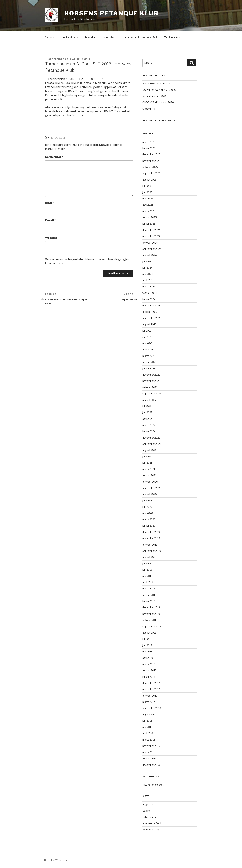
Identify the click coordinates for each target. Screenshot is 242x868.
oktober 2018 (150, 620)
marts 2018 (149, 664)
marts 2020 (149, 519)
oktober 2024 (150, 243)
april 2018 (148, 658)
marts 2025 (149, 211)
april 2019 (148, 582)
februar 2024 (150, 293)
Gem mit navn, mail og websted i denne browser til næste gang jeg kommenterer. (87, 261)
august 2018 (149, 633)
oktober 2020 (150, 482)
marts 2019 (149, 589)
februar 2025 (150, 217)
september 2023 (152, 318)
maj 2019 (147, 576)
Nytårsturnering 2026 (154, 96)
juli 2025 (147, 186)
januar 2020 (149, 526)
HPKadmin (83, 59)
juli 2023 (147, 331)
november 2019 (151, 538)
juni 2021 (147, 463)
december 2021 (151, 438)
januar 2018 (149, 677)
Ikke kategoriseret (153, 785)
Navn (49, 203)
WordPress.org (151, 830)
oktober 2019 (150, 545)
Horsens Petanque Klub (111, 13)
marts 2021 (149, 469)
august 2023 (149, 324)
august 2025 (149, 180)
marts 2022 (149, 425)
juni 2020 (147, 507)
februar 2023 (149, 362)
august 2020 (150, 494)
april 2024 (148, 280)
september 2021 (152, 444)
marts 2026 (149, 142)
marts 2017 (149, 702)
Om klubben (70, 37)
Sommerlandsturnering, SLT (140, 37)
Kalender (90, 37)
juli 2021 (147, 456)
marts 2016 (149, 740)
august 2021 (149, 450)
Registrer (148, 804)
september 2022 (152, 394)
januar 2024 (149, 299)
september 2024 (152, 249)
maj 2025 (148, 198)
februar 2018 (149, 670)
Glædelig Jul (149, 109)
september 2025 (152, 173)
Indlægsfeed (149, 817)
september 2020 (152, 488)
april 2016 (148, 733)
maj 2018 (147, 652)
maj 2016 (147, 727)
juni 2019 (147, 570)
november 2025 (151, 161)
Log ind (146, 811)
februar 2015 (149, 759)
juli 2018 (147, 639)
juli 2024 (147, 261)
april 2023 (148, 349)
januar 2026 (149, 148)
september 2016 (152, 708)
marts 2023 (149, 356)
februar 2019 (149, 595)
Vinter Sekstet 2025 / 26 (156, 84)
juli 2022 (147, 406)
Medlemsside (172, 37)
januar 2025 (149, 224)
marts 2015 (149, 752)
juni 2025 (147, 192)
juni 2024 (147, 268)
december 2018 (151, 607)
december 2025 (151, 154)
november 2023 (151, 306)
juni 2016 (147, 721)
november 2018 (151, 614)
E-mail (50, 220)
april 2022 (148, 419)
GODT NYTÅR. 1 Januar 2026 (158, 102)
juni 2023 (147, 337)
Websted (51, 238)
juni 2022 (147, 412)
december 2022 (151, 375)
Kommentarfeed (152, 823)
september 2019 (152, 551)
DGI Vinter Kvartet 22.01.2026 (159, 90)
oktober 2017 (150, 696)
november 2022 (151, 381)
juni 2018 (147, 645)
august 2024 (149, 255)
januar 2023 (149, 368)
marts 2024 (149, 287)
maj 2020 (148, 513)
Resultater (110, 37)
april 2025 (148, 205)
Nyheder (50, 37)
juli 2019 (147, 563)
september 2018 (152, 626)
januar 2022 (149, 431)
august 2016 (149, 714)
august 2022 (149, 400)
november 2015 (151, 746)
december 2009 (152, 765)
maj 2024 (148, 274)
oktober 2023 (150, 312)
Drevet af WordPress (56, 860)
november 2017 (151, 689)
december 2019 (151, 532)
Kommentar (54, 157)
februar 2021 (149, 475)
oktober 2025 (150, 167)
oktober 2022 (150, 387)
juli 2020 (147, 501)
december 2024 (151, 230)
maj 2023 (147, 343)
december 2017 (151, 683)
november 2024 (151, 236)
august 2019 (149, 557)
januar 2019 (149, 601)
